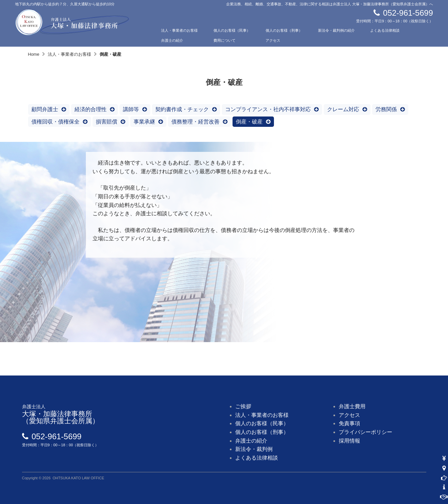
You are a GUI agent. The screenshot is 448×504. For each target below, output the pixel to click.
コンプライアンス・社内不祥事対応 (268, 109)
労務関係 (386, 109)
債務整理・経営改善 (195, 122)
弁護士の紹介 (172, 40)
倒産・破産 (249, 122)
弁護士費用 (352, 406)
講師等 (131, 109)
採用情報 (349, 441)
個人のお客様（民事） (232, 30)
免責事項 (349, 423)
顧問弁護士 (45, 109)
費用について (225, 40)
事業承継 (144, 122)
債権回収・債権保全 (55, 122)
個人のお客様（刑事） (284, 30)
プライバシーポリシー (365, 432)
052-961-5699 (408, 13)
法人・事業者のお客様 (179, 30)
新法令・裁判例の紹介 (336, 30)
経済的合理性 (91, 109)
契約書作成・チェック (182, 109)
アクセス (273, 40)
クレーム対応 (343, 109)
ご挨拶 (243, 406)
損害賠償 (107, 122)
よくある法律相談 (385, 30)
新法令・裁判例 (254, 449)
